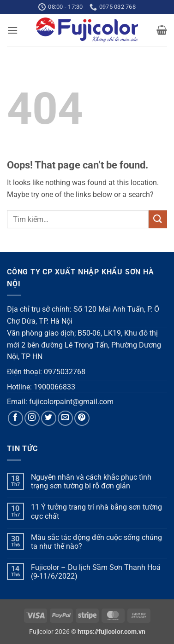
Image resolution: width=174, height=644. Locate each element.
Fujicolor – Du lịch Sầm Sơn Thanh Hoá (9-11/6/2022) (96, 572)
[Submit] (158, 219)
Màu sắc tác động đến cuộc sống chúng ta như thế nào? (96, 542)
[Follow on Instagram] (32, 418)
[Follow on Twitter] (49, 418)
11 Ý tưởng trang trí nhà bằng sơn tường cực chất (96, 511)
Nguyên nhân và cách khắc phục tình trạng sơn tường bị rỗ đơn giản (91, 482)
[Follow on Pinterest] (82, 418)
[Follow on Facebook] (15, 418)
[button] (12, 30)
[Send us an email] (65, 418)
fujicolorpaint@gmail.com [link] (71, 402)
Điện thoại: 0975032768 (46, 372)
